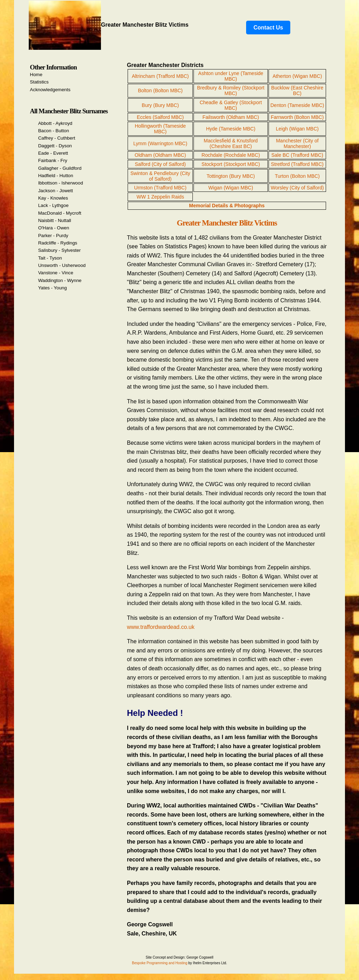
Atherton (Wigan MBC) (297, 76)
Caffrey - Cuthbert (57, 138)
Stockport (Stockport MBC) (231, 164)
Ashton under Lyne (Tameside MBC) (231, 76)
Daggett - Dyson (55, 146)
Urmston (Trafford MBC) (160, 188)
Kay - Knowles (53, 198)
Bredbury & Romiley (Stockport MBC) (231, 90)
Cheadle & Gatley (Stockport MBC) (231, 105)
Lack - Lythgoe (53, 205)
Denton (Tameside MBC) (297, 105)
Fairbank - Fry (53, 160)
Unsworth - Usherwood (62, 265)
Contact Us (268, 28)
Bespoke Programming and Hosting (160, 963)
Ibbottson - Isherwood (61, 183)
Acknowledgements (50, 90)
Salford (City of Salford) (160, 164)
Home (36, 75)
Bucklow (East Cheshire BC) (297, 90)
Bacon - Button (54, 131)
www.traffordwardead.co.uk (161, 627)
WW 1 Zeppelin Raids (160, 197)
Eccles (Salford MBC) (160, 117)
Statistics (39, 82)
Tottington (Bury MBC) (231, 176)
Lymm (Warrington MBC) (160, 143)
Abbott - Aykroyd (55, 123)
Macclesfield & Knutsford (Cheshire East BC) (231, 143)
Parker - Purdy (53, 236)
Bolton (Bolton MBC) (160, 90)
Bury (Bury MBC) (160, 105)
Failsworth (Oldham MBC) (231, 117)
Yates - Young (53, 288)
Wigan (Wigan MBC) (231, 188)
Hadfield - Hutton (56, 176)
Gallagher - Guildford (60, 168)
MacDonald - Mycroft (60, 213)
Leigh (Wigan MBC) (297, 129)
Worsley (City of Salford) (297, 188)
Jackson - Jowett (56, 191)
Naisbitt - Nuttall (55, 220)
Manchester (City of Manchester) (297, 143)
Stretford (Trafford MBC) (297, 164)
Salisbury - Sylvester (59, 250)
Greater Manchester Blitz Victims (109, 25)
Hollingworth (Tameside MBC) (160, 129)
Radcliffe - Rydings (58, 243)
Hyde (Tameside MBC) (231, 129)
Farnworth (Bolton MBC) (297, 117)
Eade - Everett (53, 153)
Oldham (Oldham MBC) (160, 155)
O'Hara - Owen (54, 228)
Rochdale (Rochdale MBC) (231, 155)
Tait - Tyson (50, 258)
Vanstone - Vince (56, 273)
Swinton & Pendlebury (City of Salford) (160, 176)
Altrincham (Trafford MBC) (160, 76)
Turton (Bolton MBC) (297, 176)
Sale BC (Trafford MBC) (297, 155)
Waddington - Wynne (60, 280)
